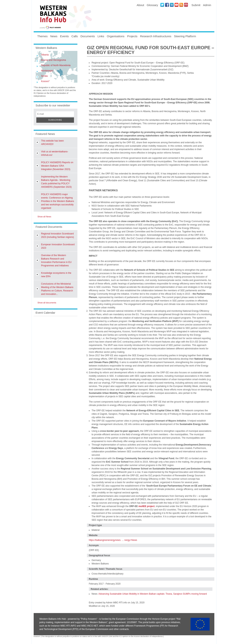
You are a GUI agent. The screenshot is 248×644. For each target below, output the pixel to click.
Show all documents (47, 303)
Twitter (162, 5)
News (54, 36)
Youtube (176, 5)
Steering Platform (185, 36)
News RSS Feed (181, 5)
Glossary (152, 5)
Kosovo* (45, 81)
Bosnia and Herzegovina (54, 60)
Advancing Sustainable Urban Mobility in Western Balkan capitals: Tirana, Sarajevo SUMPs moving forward (153, 594)
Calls (75, 36)
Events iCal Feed (186, 5)
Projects (132, 36)
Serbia (44, 76)
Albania (45, 55)
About (140, 5)
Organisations (116, 36)
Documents (88, 36)
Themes (42, 36)
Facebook (167, 5)
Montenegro (47, 71)
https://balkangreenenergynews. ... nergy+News (113, 540)
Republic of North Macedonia (56, 65)
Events (64, 36)
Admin (207, 5)
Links (101, 36)
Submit (196, 5)
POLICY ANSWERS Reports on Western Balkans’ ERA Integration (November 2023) (57, 166)
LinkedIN (172, 5)
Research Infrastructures (156, 36)
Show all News (44, 217)
